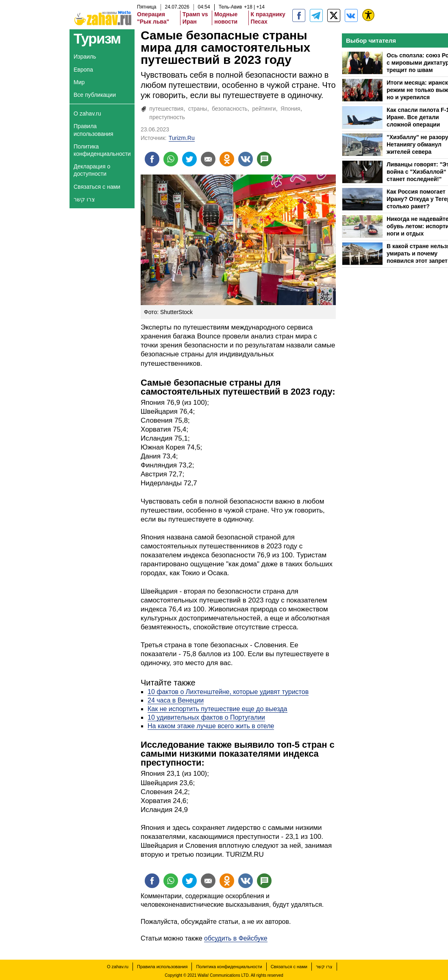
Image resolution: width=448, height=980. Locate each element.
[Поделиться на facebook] (152, 159)
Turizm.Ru (182, 138)
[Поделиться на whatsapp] (171, 159)
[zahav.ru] (299, 15)
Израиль (85, 57)
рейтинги (264, 109)
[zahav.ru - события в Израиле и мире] (316, 15)
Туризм (97, 38)
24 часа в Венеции (176, 700)
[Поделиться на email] (208, 159)
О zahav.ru (87, 113)
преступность (167, 117)
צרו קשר (84, 199)
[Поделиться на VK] (246, 159)
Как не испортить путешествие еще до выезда (217, 709)
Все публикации (95, 95)
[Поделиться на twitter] (189, 159)
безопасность (230, 109)
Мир (79, 82)
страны (198, 109)
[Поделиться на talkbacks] (264, 159)
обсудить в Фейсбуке (236, 938)
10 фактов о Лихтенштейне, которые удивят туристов (228, 692)
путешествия (166, 109)
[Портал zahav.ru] (351, 15)
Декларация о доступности (92, 170)
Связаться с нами (97, 187)
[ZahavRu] (334, 15)
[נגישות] (368, 15)
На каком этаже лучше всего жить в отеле (211, 726)
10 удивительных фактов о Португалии (206, 717)
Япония (290, 109)
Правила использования (94, 130)
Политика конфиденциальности (102, 150)
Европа (83, 70)
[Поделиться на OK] (227, 159)
